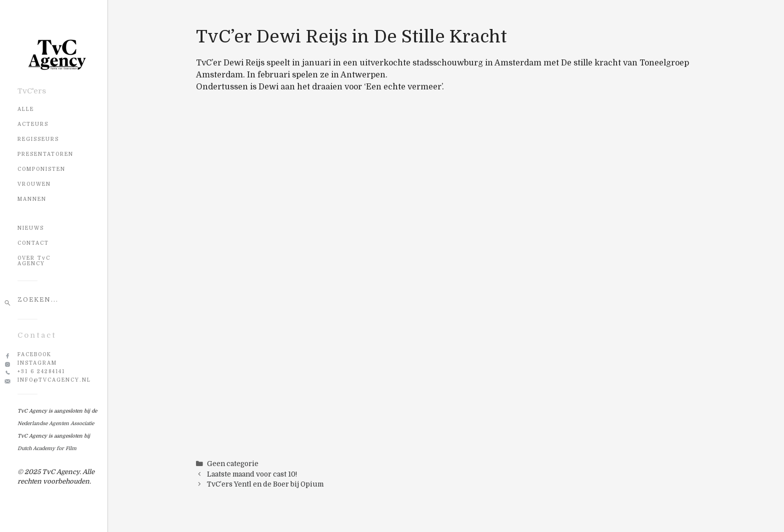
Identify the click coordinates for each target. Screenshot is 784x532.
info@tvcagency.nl (54, 380)
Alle (26, 109)
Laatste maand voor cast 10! (252, 474)
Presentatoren (45, 154)
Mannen (32, 199)
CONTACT (33, 243)
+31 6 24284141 (41, 371)
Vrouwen (34, 184)
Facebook (34, 354)
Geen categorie (233, 464)
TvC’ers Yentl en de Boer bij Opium (265, 484)
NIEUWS (31, 228)
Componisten (41, 169)
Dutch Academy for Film (47, 448)
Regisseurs (38, 139)
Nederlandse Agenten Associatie (56, 423)
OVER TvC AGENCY (34, 261)
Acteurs (33, 124)
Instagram (37, 363)
